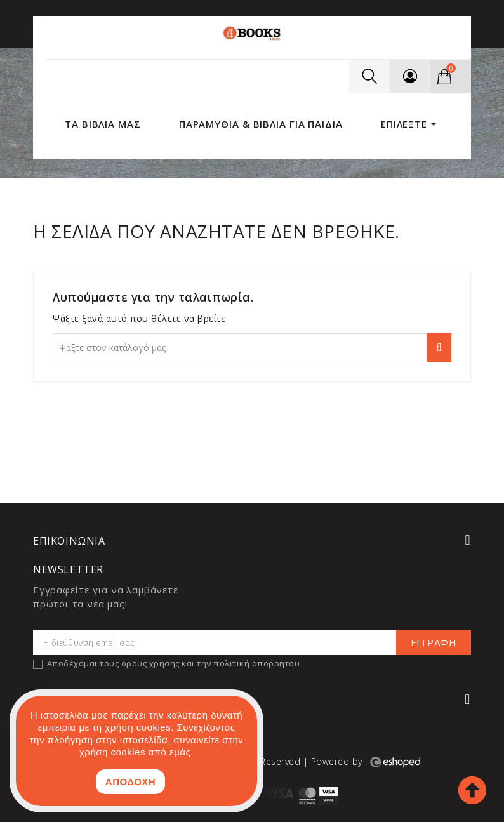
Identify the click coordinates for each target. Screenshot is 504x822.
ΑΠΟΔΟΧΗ (130, 782)
